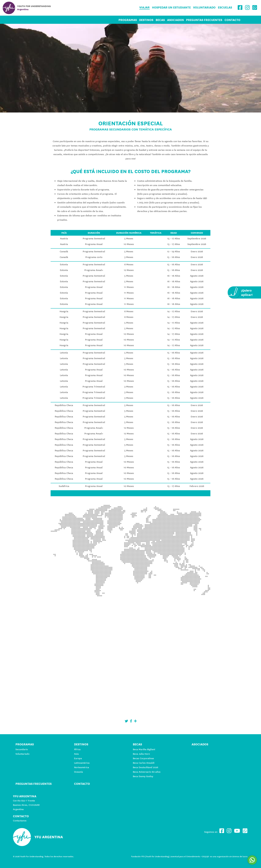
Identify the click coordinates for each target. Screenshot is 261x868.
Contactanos (20, 821)
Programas (128, 20)
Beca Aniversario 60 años (147, 772)
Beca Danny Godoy (143, 776)
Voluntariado (204, 7)
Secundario (22, 749)
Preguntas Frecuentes (204, 20)
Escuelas (225, 7)
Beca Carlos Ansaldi (144, 763)
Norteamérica (82, 767)
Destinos (146, 20)
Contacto (232, 20)
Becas (160, 20)
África (77, 749)
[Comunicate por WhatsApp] (252, 860)
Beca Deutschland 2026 (145, 767)
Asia (76, 754)
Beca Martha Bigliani (144, 749)
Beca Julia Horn (141, 754)
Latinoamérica (82, 763)
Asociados (175, 20)
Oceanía (78, 772)
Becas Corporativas (143, 758)
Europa (78, 758)
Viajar (144, 7)
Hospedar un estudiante (171, 7)
